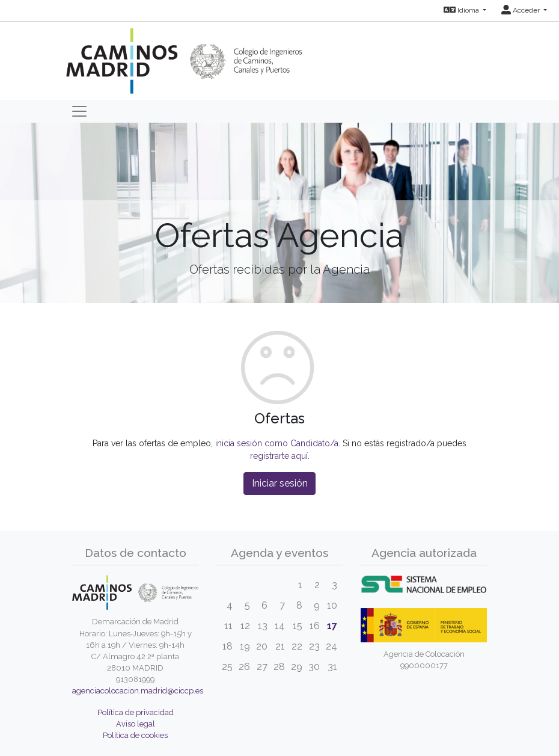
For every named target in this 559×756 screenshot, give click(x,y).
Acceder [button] (521, 10)
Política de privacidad (136, 712)
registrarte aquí (279, 456)
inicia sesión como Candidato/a (277, 443)
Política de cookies (135, 735)
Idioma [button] (462, 10)
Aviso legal (136, 724)
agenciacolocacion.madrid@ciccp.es (138, 691)
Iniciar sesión (280, 483)
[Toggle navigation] (79, 111)
